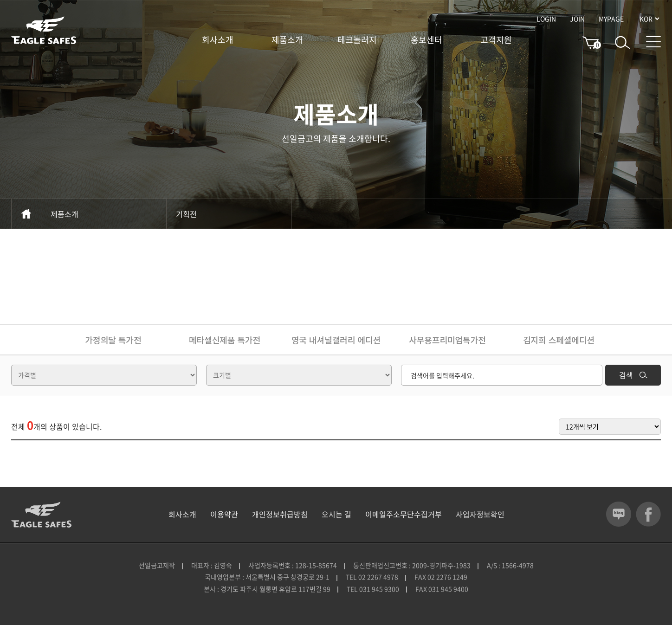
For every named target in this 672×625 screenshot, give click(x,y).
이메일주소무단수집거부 (404, 514)
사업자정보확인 (480, 514)
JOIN (577, 19)
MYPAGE (611, 19)
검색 (633, 375)
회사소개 (218, 40)
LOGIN (546, 19)
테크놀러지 (357, 40)
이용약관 (224, 514)
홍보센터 (426, 40)
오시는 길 (336, 514)
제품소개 (287, 40)
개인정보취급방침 (280, 514)
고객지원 (496, 40)
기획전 (229, 214)
